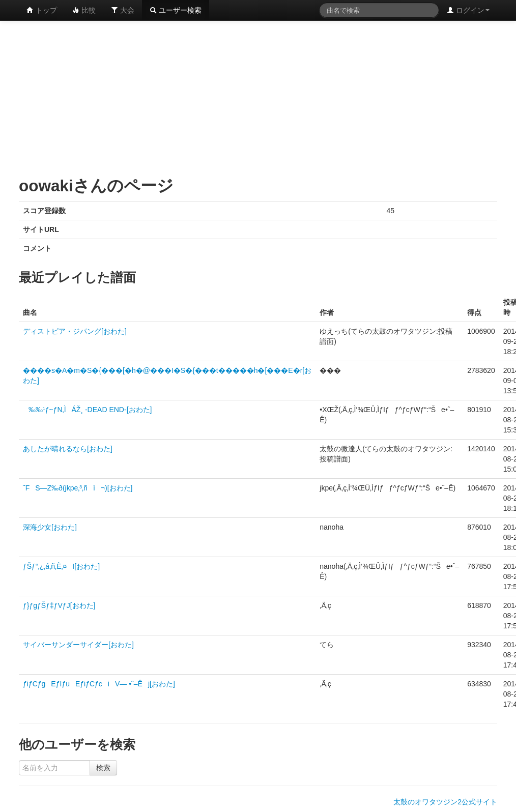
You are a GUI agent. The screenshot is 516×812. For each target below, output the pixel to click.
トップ (42, 10)
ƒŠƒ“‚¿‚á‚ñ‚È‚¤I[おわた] (61, 566)
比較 (84, 10)
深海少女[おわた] (50, 527)
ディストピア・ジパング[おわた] (75, 331)
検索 (103, 768)
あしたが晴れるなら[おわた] (68, 449)
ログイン (468, 10)
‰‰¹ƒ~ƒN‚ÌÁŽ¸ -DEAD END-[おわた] (87, 410)
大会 (123, 10)
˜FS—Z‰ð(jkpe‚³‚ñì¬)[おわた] (78, 488)
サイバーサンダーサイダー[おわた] (78, 645)
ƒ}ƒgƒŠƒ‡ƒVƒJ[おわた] (59, 605)
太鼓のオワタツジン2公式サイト (445, 802)
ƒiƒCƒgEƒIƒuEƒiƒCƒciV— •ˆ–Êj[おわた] (99, 684)
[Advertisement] (189, 97)
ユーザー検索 (176, 10)
